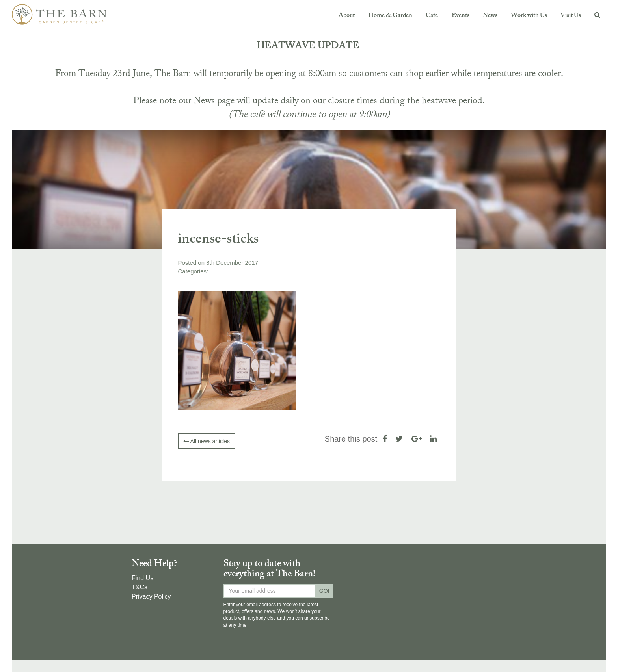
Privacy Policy (151, 597)
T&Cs (140, 587)
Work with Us (529, 16)
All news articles (206, 441)
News (490, 16)
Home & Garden (390, 16)
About (347, 16)
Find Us (142, 578)
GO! (324, 591)
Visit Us (571, 16)
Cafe (432, 16)
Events (460, 16)
